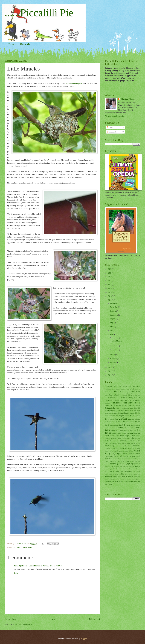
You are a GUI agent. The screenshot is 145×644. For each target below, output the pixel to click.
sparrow (113, 464)
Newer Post (10, 619)
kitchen (114, 433)
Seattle (135, 459)
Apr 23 (115, 338)
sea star (123, 459)
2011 (110, 371)
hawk (107, 425)
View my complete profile (115, 116)
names (120, 443)
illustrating (131, 428)
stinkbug (131, 466)
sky (116, 461)
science (108, 459)
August (113, 319)
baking (132, 392)
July (112, 323)
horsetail (138, 425)
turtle (107, 474)
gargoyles (131, 419)
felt (136, 413)
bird (14, 547)
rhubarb (116, 456)
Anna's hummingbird (74, 83)
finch (110, 416)
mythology (114, 443)
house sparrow (110, 428)
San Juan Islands (135, 456)
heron (116, 425)
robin (122, 456)
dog (116, 410)
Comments (112, 132)
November (114, 307)
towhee (127, 471)
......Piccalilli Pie (39, 13)
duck (131, 411)
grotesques (129, 422)
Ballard (138, 392)
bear (111, 395)
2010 (110, 375)
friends (112, 419)
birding (135, 395)
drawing (127, 411)
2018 (110, 281)
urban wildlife (119, 474)
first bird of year (118, 416)
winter (112, 481)
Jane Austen (119, 430)
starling (117, 466)
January (113, 362)
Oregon (131, 446)
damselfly (137, 408)
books (114, 398)
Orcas (126, 446)
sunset (107, 469)
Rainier (131, 451)
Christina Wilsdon (128, 99)
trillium (138, 471)
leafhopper (137, 433)
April (112, 334)
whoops (107, 482)
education (108, 413)
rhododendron (109, 456)
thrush (134, 469)
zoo (139, 482)
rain (127, 451)
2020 (110, 273)
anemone (124, 389)
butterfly (131, 398)
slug (119, 461)
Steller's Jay (124, 466)
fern (139, 413)
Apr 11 (115, 346)
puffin (117, 451)
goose (114, 422)
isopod (113, 430)
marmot (138, 436)
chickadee (137, 400)
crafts (127, 408)
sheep (139, 459)
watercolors (123, 479)
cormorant (137, 405)
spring (30, 547)
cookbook (125, 405)
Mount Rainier (114, 441)
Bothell (120, 398)
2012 (110, 367)
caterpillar (108, 400)
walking (124, 476)
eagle (139, 411)
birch (126, 395)
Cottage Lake (110, 408)
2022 (110, 269)
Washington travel (114, 479)
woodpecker (119, 482)
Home (11, 44)
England (121, 413)
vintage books (117, 476)
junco (135, 430)
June (112, 327)
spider (119, 464)
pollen (139, 448)
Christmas (109, 405)
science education (115, 459)
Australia (108, 392)
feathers (132, 413)
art (140, 389)
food (107, 419)
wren (130, 481)
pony (107, 451)
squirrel (136, 464)
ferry (107, 416)
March (113, 355)
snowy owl (133, 461)
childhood (117, 403)
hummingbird (22, 547)
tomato (122, 471)
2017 (110, 285)
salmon (126, 456)
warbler (130, 476)
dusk (135, 411)
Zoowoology (109, 484)
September (114, 315)
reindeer (131, 454)
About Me (25, 44)
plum (134, 448)
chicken (108, 403)
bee (114, 395)
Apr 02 (115, 350)
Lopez (127, 436)
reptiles (138, 454)
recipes (125, 454)
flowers (138, 416)
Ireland (108, 430)
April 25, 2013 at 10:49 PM (53, 566)
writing (135, 481)
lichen (107, 436)
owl (139, 446)
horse (122, 425)
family (127, 413)
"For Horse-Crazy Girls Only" (129, 386)
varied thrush (129, 474)
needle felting (110, 446)
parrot (117, 448)
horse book (130, 425)
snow (127, 461)
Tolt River (116, 471)
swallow (130, 469)
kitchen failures (122, 433)
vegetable (109, 476)
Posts (110, 127)
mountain (123, 441)
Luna (133, 435)
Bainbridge (125, 392)
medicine (108, 438)
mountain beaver (132, 441)
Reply (16, 573)
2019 (110, 277)
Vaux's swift (137, 474)
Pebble (122, 448)
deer (106, 411)
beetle (117, 395)
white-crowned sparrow (134, 479)
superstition (113, 469)
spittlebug (124, 464)
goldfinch (108, 422)
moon (139, 438)
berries (122, 395)
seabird (128, 459)
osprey (135, 446)
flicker (127, 416)
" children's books (111, 386)
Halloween (137, 422)
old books (121, 446)
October (113, 311)
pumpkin (122, 451)
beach (107, 395)
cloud (115, 405)
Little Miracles (117, 341)
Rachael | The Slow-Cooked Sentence (28, 566)
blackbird (108, 398)
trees (134, 471)
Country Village (120, 408)
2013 (110, 300)
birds (139, 395)
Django (111, 410)
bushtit (125, 398)
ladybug (130, 433)
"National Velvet (110, 389)
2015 (110, 292)
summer (138, 466)
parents (113, 448)
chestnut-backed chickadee (123, 400)
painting (108, 448)
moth (107, 441)
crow (132, 408)
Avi (120, 392)
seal (131, 459)
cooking (131, 405)
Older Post (95, 619)
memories (114, 438)
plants (130, 448)
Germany (138, 419)
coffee (119, 405)
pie (126, 448)
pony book (112, 451)
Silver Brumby (110, 461)
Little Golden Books (117, 436)
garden (123, 419)
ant (128, 389)
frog (116, 419)
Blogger (84, 639)
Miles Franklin (126, 438)
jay (124, 430)
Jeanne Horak (129, 430)
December (114, 303)
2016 (110, 288)
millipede (134, 438)
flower (132, 415)
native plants (126, 443)
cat (139, 398)
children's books (132, 403)
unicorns (111, 474)
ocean (116, 446)
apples (136, 389)
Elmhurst (114, 413)
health (112, 425)
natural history (136, 443)
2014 (110, 296)
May (112, 330)
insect (138, 428)
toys (131, 471)
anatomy (118, 389)
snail (123, 461)
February (114, 359)
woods (126, 482)
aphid (132, 389)
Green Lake (121, 422)
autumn (114, 392)
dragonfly (121, 411)
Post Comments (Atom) (23, 624)
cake (136, 398)
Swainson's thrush (121, 469)
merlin (119, 438)
